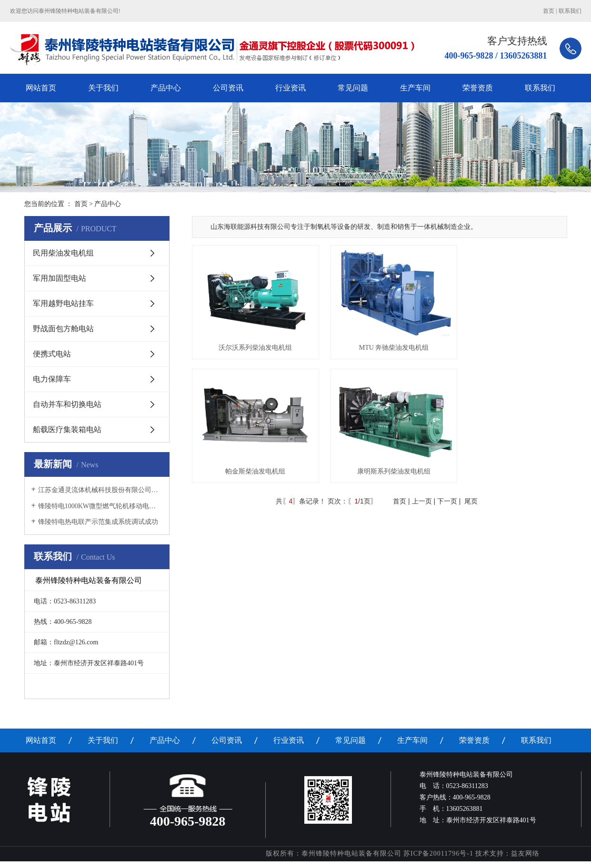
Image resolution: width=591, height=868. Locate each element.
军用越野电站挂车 (63, 303)
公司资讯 (228, 88)
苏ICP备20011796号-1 (438, 853)
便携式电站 (52, 354)
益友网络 (525, 853)
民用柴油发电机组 (63, 253)
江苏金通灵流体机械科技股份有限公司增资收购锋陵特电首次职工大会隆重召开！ (100, 490)
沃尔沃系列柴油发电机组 (250, 340)
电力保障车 (52, 379)
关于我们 (103, 88)
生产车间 (415, 88)
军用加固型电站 (60, 278)
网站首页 (41, 88)
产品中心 (166, 88)
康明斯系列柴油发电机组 (250, 457)
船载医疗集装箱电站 (67, 429)
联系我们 (570, 11)
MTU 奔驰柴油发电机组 (379, 340)
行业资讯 (290, 88)
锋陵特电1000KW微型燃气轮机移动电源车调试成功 (100, 506)
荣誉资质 (478, 88)
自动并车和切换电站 (67, 404)
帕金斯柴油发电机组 (508, 340)
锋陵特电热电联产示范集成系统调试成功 (98, 522)
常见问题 (353, 88)
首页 (549, 11)
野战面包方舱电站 (63, 329)
